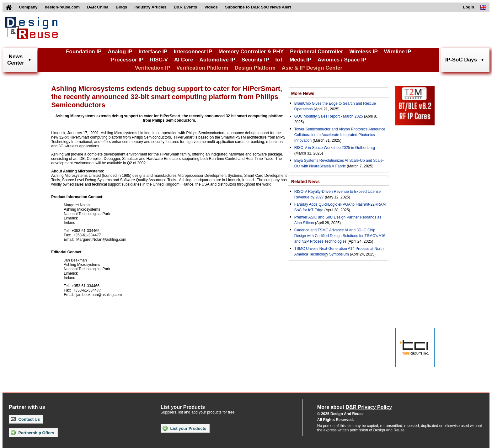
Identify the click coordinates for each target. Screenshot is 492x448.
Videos (211, 7)
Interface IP (153, 52)
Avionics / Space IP (342, 60)
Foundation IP (84, 52)
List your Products (184, 428)
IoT (280, 60)
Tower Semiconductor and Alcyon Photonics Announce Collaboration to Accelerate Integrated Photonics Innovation (340, 135)
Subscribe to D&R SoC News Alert (258, 7)
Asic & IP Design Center (312, 68)
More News (303, 93)
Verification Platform (202, 68)
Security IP (255, 60)
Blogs (121, 7)
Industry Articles (150, 7)
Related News (305, 182)
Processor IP (127, 60)
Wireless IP (364, 52)
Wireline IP (398, 52)
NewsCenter (16, 60)
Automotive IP (217, 60)
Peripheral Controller (316, 52)
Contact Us (25, 419)
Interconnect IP (193, 52)
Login (469, 7)
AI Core (184, 60)
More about (355, 407)
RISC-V (159, 60)
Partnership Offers (32, 433)
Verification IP (152, 68)
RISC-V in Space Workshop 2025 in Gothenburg (335, 148)
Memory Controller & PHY (251, 52)
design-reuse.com (62, 7)
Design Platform (255, 68)
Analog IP (120, 52)
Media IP (300, 60)
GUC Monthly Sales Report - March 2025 (329, 116)
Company (28, 7)
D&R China (98, 7)
